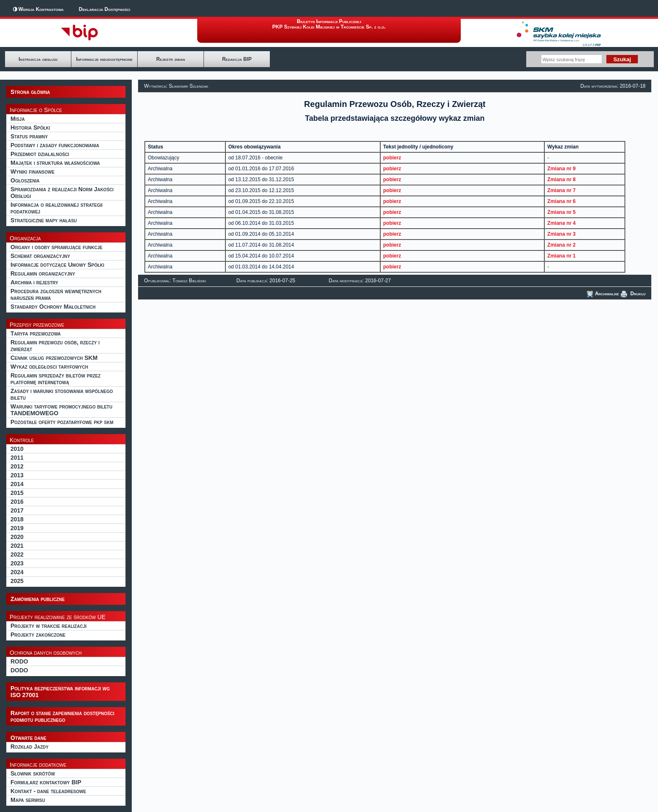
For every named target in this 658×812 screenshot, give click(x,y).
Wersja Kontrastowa (41, 9)
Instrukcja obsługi (38, 59)
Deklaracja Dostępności (104, 9)
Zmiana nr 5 (561, 212)
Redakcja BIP (237, 59)
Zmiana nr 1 (561, 256)
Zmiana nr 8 (561, 180)
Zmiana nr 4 (561, 223)
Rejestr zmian (170, 59)
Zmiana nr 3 (561, 234)
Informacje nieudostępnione (104, 59)
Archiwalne (603, 294)
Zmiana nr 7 (561, 190)
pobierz (392, 158)
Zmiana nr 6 (561, 201)
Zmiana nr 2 (561, 245)
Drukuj (633, 294)
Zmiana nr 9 (561, 169)
